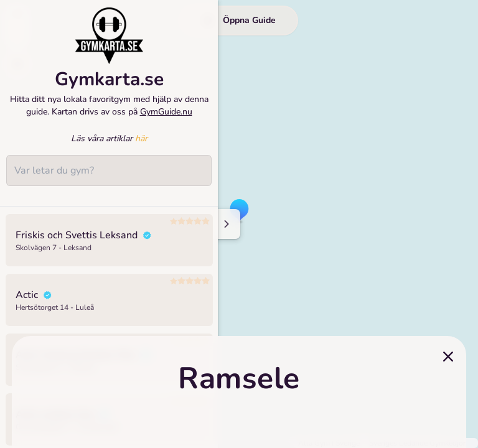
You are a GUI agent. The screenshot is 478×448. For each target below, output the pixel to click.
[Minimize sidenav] (226, 224)
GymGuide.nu (166, 119)
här (141, 146)
